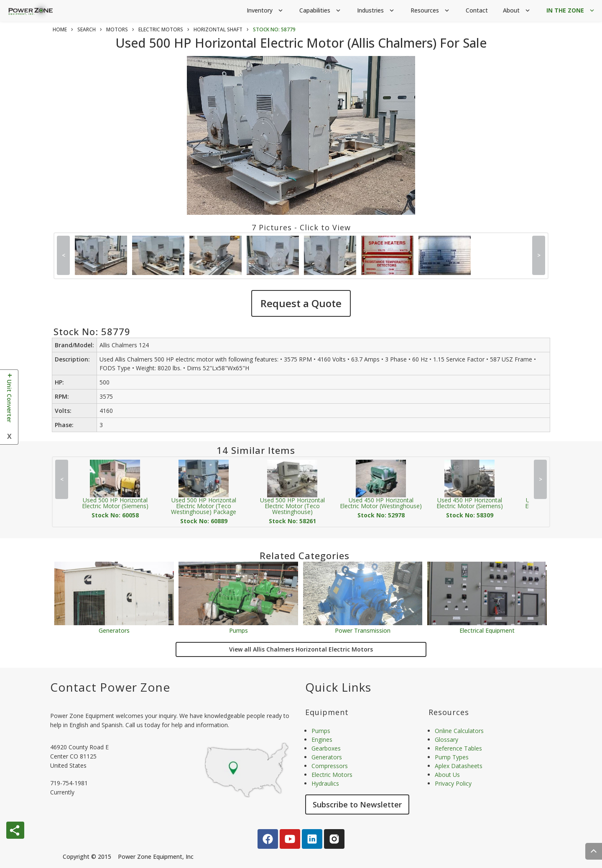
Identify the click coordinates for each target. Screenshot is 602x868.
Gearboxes (326, 748)
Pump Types (452, 757)
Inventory (265, 11)
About (517, 11)
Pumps (239, 630)
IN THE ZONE (571, 11)
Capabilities (321, 11)
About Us (447, 775)
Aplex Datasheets (459, 766)
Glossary (446, 739)
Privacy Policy (453, 783)
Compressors (330, 766)
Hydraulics (325, 783)
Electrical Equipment (487, 630)
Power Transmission (363, 630)
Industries (376, 11)
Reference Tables (458, 748)
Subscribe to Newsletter (357, 804)
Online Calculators (459, 731)
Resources (431, 11)
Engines (322, 739)
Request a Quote (301, 303)
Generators (114, 630)
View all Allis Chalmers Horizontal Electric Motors (301, 649)
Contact (477, 10)
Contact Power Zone (110, 687)
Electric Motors (332, 775)
